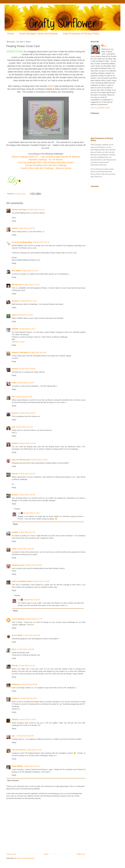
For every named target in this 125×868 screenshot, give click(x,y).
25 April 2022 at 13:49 (31, 285)
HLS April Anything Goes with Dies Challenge (46, 165)
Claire (14, 383)
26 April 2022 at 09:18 (33, 565)
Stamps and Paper (19, 209)
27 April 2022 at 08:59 (25, 649)
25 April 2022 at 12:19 (30, 271)
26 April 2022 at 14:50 (41, 581)
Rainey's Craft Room (20, 352)
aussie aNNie (17, 635)
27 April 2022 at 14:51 (27, 665)
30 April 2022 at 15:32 (27, 719)
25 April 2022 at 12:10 (41, 242)
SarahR (15, 532)
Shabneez (16, 684)
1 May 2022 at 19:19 (32, 766)
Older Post (81, 854)
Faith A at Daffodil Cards (22, 581)
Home (11, 34)
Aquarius (16, 301)
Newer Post (11, 854)
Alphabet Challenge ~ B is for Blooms (46, 160)
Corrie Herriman (18, 619)
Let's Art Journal (19, 750)
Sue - (14, 736)
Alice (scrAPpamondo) (21, 460)
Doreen (15, 413)
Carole (15, 228)
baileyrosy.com (18, 565)
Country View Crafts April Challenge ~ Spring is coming (46, 168)
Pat (13, 397)
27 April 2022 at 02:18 (32, 635)
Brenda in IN (17, 285)
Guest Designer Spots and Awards (39, 34)
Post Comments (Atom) (26, 858)
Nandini (15, 719)
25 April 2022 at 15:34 (38, 352)
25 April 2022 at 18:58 (27, 413)
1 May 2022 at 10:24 (34, 750)
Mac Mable (16, 271)
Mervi (14, 649)
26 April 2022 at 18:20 (32, 600)
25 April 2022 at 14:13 (28, 301)
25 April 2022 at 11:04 (36, 209)
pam (14, 427)
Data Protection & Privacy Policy (81, 34)
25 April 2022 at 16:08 (27, 369)
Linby (14, 549)
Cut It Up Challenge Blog (22, 242)
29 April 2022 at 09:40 (29, 684)
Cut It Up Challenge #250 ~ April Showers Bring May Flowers (46, 162)
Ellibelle (15, 329)
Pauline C (16, 698)
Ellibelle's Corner (18, 342)
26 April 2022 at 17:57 (34, 619)
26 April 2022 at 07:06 (27, 495)
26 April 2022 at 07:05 (27, 474)
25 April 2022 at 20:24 (24, 427)
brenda (15, 474)
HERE (50, 86)
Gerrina (15, 369)
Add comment (13, 780)
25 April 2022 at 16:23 (26, 383)
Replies (17, 509)
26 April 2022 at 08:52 (25, 549)
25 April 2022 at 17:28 (24, 397)
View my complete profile (100, 108)
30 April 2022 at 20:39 (25, 736)
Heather (15, 443)
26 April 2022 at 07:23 (27, 532)
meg (14, 315)
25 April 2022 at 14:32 (24, 315)
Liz (19, 513)
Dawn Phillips (17, 766)
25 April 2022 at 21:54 (27, 443)
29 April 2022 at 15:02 (29, 698)
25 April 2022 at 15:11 (27, 329)
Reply (14, 221)
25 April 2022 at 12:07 (26, 228)
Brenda (15, 665)
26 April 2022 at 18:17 (32, 513)
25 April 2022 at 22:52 (39, 460)
